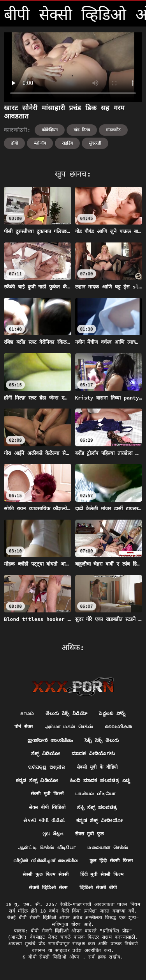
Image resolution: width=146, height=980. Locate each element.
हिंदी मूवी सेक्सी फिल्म (102, 874)
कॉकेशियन (50, 130)
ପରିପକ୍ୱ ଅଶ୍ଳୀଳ (47, 767)
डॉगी (14, 143)
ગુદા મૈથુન (53, 834)
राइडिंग (67, 143)
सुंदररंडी (95, 143)
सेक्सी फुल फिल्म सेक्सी (46, 874)
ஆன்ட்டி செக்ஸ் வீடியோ (47, 847)
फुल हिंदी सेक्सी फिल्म (111, 861)
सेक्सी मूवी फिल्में (47, 793)
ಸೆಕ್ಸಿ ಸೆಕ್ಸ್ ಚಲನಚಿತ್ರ (97, 807)
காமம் (27, 713)
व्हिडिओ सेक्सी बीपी (98, 887)
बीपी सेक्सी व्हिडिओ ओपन (55, 957)
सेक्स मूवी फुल (90, 834)
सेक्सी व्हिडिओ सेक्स (48, 887)
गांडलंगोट (113, 130)
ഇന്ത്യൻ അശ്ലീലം (50, 740)
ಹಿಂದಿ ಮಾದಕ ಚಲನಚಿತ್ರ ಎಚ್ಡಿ (100, 780)
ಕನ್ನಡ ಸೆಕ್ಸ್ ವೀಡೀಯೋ (99, 820)
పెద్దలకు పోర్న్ (112, 713)
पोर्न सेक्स (24, 726)
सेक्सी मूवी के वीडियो (97, 767)
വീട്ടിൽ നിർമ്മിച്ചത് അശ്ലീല (46, 861)
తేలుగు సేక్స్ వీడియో (66, 713)
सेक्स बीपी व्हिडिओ (47, 807)
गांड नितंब (82, 130)
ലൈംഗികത (118, 726)
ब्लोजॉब (40, 143)
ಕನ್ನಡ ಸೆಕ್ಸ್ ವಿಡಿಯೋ (37, 780)
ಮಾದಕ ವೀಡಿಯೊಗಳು (93, 753)
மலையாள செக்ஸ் (108, 847)
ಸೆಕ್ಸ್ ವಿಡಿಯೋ (46, 753)
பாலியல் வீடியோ (95, 793)
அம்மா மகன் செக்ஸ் (69, 726)
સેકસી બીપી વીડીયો (44, 820)
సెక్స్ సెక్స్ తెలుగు (102, 740)
